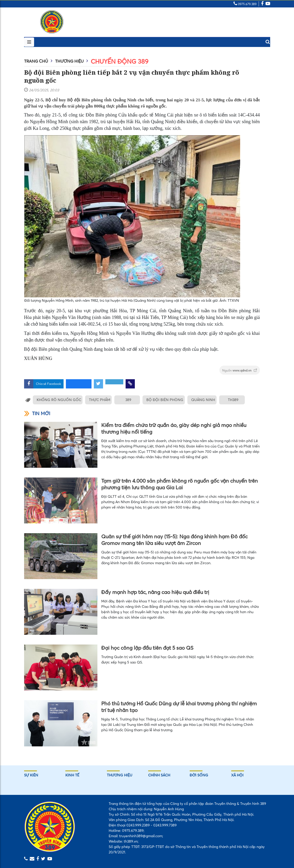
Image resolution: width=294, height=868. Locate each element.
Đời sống (199, 775)
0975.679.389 (245, 4)
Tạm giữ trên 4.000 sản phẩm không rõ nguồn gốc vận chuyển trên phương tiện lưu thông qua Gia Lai (180, 484)
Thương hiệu (69, 61)
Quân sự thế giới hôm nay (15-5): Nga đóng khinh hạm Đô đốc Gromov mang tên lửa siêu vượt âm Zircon (174, 540)
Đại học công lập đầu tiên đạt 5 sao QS (147, 648)
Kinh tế (72, 775)
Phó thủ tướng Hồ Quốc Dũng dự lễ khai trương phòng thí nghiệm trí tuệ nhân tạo (179, 707)
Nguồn (240, 370)
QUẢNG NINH (200, 400)
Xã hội (237, 775)
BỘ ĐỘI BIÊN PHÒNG (163, 400)
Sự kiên (31, 775)
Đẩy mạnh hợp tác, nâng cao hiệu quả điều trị (155, 592)
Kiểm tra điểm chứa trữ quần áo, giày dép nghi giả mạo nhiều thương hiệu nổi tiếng (174, 428)
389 (127, 400)
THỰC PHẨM (99, 400)
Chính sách (159, 775)
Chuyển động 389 (120, 61)
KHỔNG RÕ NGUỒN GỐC (59, 400)
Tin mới (37, 413)
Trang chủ (36, 61)
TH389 (229, 400)
